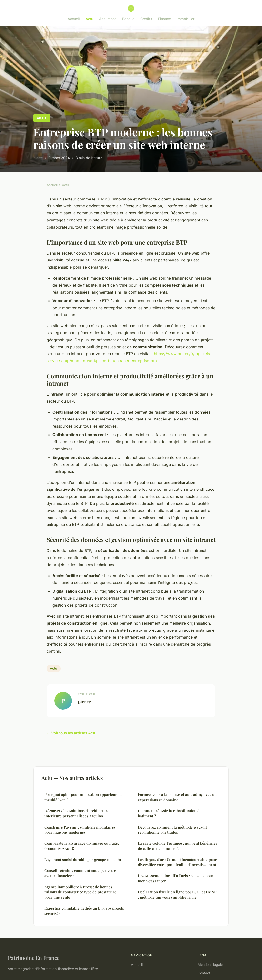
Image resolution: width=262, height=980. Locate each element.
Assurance (108, 19)
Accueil (74, 19)
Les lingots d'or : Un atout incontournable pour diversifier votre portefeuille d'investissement (177, 862)
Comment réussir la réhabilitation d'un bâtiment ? (171, 813)
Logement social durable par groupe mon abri (84, 860)
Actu (89, 19)
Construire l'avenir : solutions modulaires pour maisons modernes (80, 830)
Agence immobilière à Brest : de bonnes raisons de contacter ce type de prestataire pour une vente (80, 892)
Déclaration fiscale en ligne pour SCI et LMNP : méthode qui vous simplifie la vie (177, 895)
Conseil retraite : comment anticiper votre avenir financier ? (80, 873)
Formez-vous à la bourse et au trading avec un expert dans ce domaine (177, 797)
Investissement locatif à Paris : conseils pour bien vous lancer (176, 878)
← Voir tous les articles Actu (71, 733)
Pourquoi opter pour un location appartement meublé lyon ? (83, 797)
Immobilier (186, 19)
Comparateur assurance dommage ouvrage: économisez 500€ (82, 846)
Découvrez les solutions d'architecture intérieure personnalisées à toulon (77, 813)
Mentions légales (211, 965)
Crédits (146, 19)
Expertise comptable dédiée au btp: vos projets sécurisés (84, 911)
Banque (128, 19)
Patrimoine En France (34, 958)
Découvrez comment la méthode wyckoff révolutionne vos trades (172, 830)
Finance (164, 19)
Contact (204, 973)
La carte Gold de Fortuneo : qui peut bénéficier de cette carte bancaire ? (178, 846)
